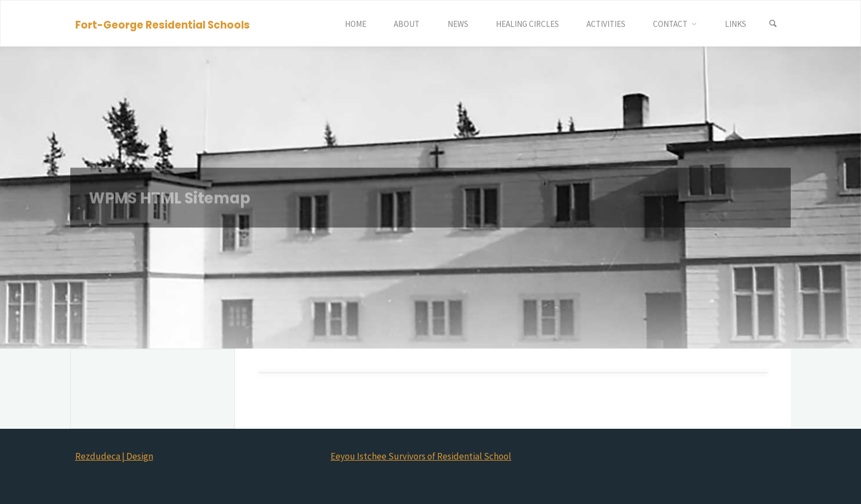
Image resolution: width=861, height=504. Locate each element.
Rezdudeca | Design (114, 456)
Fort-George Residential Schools (163, 24)
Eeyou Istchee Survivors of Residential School (421, 456)
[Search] (773, 24)
